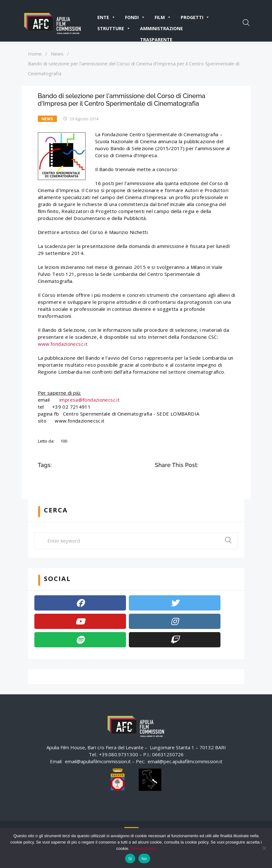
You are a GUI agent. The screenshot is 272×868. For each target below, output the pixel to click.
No (144, 859)
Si (130, 859)
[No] (264, 848)
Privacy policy (143, 848)
